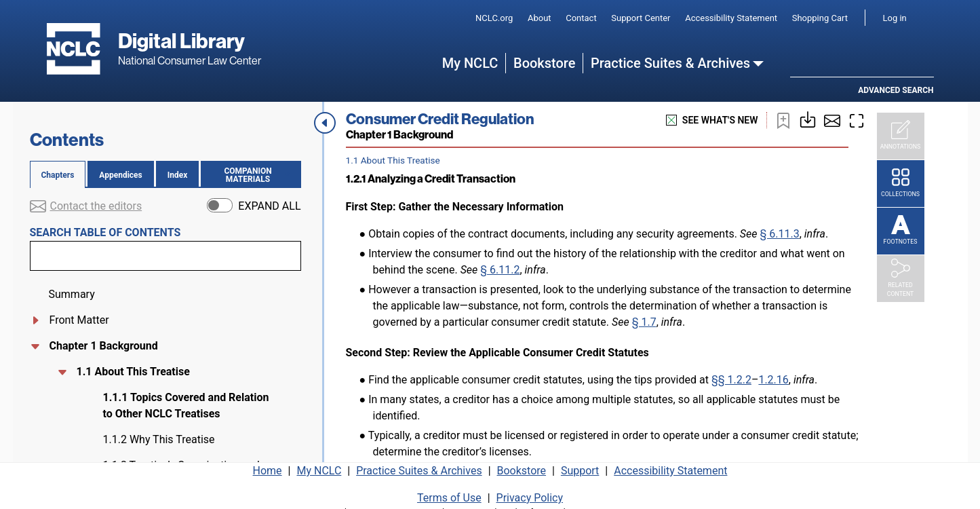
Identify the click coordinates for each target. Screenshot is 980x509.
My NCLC (470, 63)
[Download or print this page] (808, 119)
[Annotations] (901, 136)
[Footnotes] (901, 231)
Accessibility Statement (731, 18)
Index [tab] (178, 175)
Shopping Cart (820, 18)
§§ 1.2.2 (731, 380)
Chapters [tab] (58, 175)
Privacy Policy (530, 494)
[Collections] (901, 184)
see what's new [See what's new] (712, 120)
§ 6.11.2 (500, 270)
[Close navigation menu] (325, 123)
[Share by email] (832, 120)
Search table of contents (105, 232)
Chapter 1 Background (104, 346)
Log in (895, 18)
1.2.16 (773, 380)
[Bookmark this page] (783, 120)
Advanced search (896, 90)
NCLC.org (494, 18)
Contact (581, 18)
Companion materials (253, 175)
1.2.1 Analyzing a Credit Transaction (161, 431)
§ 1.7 (644, 322)
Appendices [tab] (120, 175)
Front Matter (79, 320)
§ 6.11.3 (779, 234)
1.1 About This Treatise (132, 372)
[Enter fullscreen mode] (857, 120)
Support (580, 467)
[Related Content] (901, 279)
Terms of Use (449, 494)
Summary (72, 294)
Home (268, 467)
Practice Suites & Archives (670, 63)
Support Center (641, 18)
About (540, 18)
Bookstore (544, 63)
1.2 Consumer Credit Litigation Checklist (175, 397)
